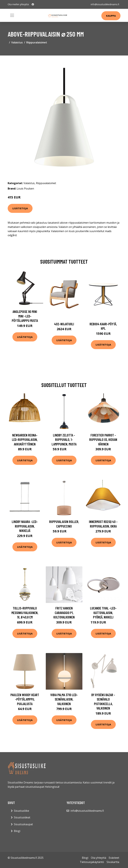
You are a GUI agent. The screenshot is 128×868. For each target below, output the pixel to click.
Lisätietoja (20, 208)
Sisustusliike (21, 811)
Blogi (17, 831)
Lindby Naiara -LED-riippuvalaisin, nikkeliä (25, 526)
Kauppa (111, 16)
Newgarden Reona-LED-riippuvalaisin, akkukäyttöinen (25, 440)
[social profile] (33, 4)
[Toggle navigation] (12, 15)
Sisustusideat (22, 817)
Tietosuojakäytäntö (92, 862)
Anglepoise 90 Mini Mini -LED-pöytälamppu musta (25, 316)
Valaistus (17, 42)
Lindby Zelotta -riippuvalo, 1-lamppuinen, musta (64, 440)
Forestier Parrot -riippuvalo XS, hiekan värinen (103, 440)
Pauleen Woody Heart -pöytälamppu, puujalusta (25, 699)
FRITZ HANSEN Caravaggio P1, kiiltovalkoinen (64, 613)
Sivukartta (113, 862)
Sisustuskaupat (23, 824)
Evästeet (114, 858)
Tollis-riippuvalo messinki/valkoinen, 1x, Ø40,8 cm (25, 613)
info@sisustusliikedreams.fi (105, 4)
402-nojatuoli (64, 324)
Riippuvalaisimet (37, 42)
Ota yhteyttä (98, 858)
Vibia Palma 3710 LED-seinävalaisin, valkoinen (64, 699)
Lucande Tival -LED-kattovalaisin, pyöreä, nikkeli (103, 613)
